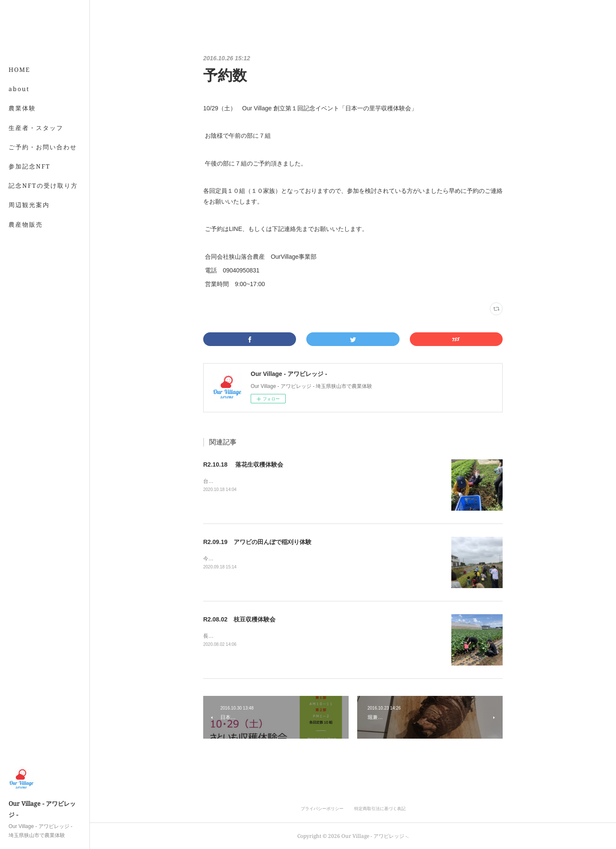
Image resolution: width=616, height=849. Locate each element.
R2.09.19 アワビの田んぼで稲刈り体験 (257, 542)
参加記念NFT (30, 166)
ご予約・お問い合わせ (43, 147)
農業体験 (22, 108)
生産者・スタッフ (36, 128)
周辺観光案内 (29, 205)
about (19, 89)
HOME (19, 70)
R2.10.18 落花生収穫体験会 (243, 464)
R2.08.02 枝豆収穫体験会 (239, 619)
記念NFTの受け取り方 (43, 185)
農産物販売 (26, 224)
